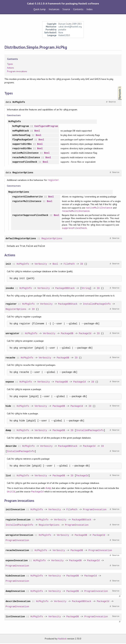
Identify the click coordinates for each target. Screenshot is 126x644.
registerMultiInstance (27, 201)
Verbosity (41, 265)
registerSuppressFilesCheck (30, 216)
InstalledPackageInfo (97, 305)
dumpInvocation (15, 592)
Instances (54, 9)
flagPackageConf (23, 140)
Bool (37, 131)
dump (8, 431)
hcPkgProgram (21, 126)
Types (10, 64)
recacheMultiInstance (26, 158)
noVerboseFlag (21, 135)
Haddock (62, 639)
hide (8, 407)
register (53, 180)
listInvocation (15, 617)
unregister (12, 334)
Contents (78, 9)
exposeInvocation (17, 561)
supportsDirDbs (22, 144)
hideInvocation (15, 576)
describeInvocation (18, 602)
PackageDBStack (65, 289)
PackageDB (67, 334)
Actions (10, 68)
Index (89, 9)
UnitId (11, 492)
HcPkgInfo (19, 102)
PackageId (85, 334)
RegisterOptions (23, 173)
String (86, 289)
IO (82, 265)
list (8, 476)
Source (66, 9)
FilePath (69, 265)
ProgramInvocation (95, 510)
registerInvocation (18, 520)
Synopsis (117, 86)
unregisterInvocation (19, 536)
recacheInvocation (17, 551)
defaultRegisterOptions (21, 239)
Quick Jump (40, 9)
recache (10, 358)
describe (11, 447)
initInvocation (15, 510)
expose (10, 382)
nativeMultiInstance (25, 153)
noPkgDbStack (21, 131)
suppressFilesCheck (25, 162)
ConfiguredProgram (46, 126)
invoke (10, 289)
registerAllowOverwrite (27, 197)
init (8, 265)
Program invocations (17, 71)
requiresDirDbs (22, 149)
